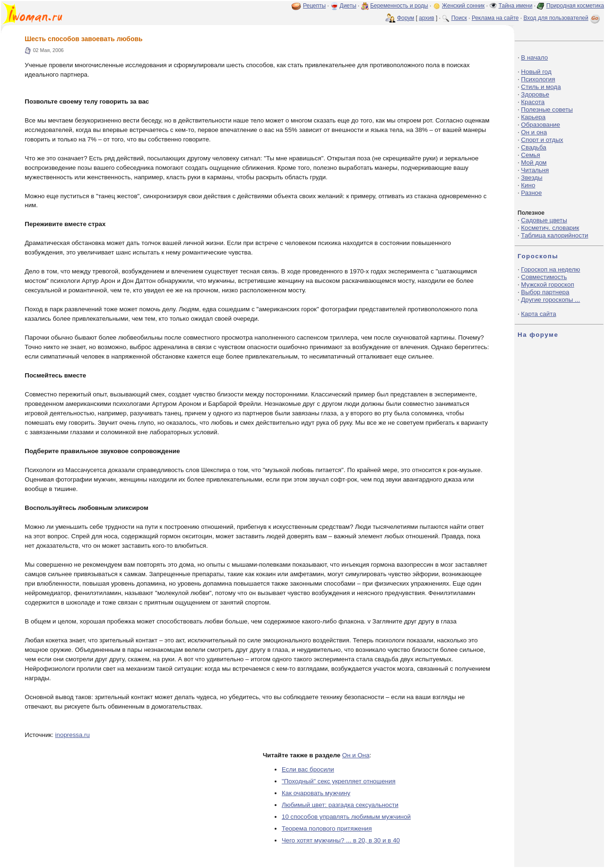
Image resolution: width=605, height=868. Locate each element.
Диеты (348, 6)
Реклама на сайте (495, 18)
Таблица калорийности (554, 235)
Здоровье (535, 94)
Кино (528, 185)
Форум (406, 18)
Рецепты (314, 6)
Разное (531, 193)
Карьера (533, 117)
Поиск (459, 18)
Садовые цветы (544, 220)
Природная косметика (575, 6)
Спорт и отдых (542, 140)
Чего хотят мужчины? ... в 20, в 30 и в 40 (341, 840)
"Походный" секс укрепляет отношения (339, 781)
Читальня (535, 170)
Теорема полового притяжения (327, 829)
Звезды (532, 178)
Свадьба (533, 147)
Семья (530, 155)
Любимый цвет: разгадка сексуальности (340, 805)
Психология (538, 79)
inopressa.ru (73, 735)
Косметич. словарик (550, 228)
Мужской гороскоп (547, 285)
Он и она (534, 132)
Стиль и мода (541, 87)
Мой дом (534, 162)
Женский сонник (463, 6)
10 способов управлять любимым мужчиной (346, 817)
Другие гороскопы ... (550, 300)
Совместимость (544, 277)
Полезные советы (547, 110)
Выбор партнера (545, 292)
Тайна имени (516, 6)
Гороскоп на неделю (550, 269)
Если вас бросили (308, 769)
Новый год (536, 72)
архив (426, 18)
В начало (534, 57)
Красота (533, 102)
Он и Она (356, 755)
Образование (540, 125)
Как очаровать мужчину (316, 793)
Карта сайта (538, 314)
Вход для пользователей (562, 18)
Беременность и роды (399, 6)
